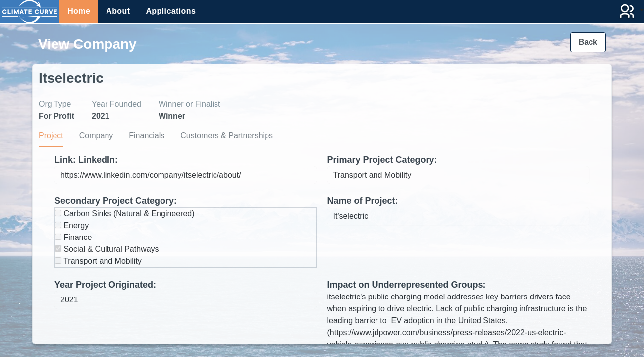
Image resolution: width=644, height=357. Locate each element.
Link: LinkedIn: (86, 160)
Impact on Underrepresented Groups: (407, 285)
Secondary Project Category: (116, 201)
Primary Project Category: (382, 160)
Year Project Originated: (105, 285)
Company (96, 136)
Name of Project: (363, 201)
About (118, 11)
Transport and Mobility (98, 261)
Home (79, 11)
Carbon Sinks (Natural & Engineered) (125, 213)
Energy (72, 225)
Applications (171, 11)
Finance (73, 237)
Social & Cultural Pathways (107, 249)
